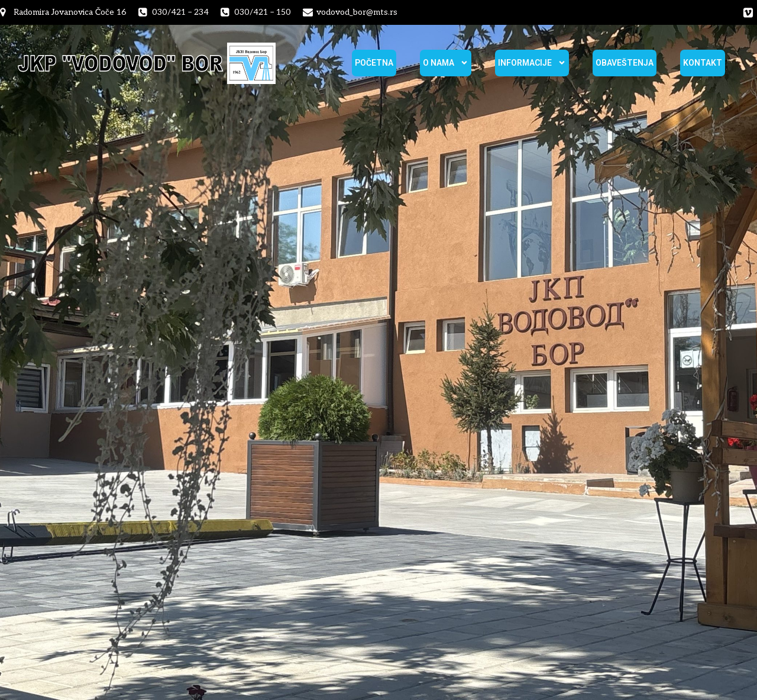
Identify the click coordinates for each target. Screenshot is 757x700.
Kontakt (703, 63)
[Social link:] (748, 12)
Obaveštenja (625, 63)
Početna (374, 63)
